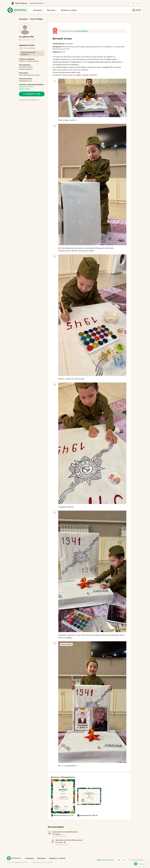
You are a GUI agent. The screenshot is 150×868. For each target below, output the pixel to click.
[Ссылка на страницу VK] (133, 3)
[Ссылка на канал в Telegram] (138, 3)
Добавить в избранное (29, 100)
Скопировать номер (27, 40)
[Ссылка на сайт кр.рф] (19, 3)
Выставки (52, 10)
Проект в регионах (37, 3)
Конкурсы (38, 10)
